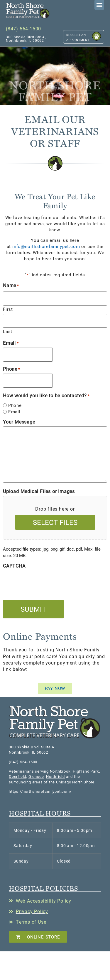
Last (8, 331)
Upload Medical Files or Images (39, 491)
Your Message (19, 422)
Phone (12, 369)
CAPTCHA (14, 566)
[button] (28, 11)
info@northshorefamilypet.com (46, 246)
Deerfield (17, 776)
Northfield (55, 776)
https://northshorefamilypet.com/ (40, 791)
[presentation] (48, 582)
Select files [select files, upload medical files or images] (55, 522)
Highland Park (86, 771)
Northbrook (60, 771)
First (8, 309)
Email (11, 343)
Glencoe (36, 776)
